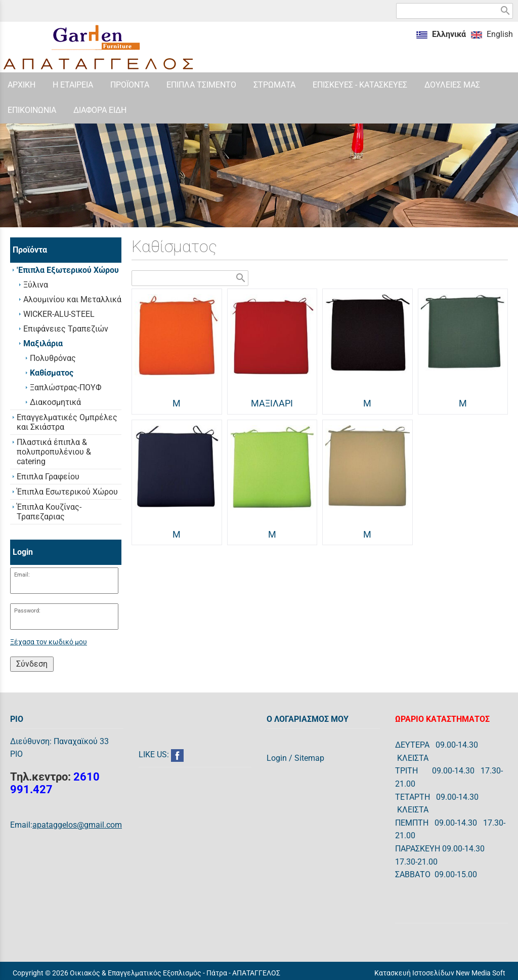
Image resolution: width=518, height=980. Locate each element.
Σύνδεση (32, 664)
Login (277, 758)
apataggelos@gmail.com (77, 825)
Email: (22, 575)
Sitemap (309, 758)
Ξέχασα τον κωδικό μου (49, 642)
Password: (27, 611)
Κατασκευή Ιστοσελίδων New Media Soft (440, 973)
